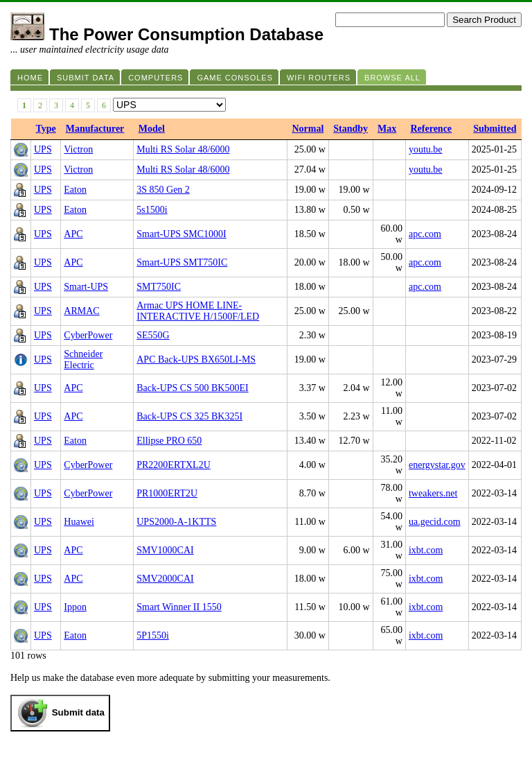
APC (73, 234)
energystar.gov (437, 465)
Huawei (79, 522)
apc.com (425, 234)
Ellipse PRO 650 (169, 441)
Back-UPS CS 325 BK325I (189, 416)
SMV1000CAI (165, 550)
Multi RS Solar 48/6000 (183, 149)
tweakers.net (433, 493)
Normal (308, 129)
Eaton (75, 190)
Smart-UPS (86, 287)
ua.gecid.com (435, 522)
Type (46, 129)
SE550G (153, 335)
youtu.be (426, 149)
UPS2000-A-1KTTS (176, 522)
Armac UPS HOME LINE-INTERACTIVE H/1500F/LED (198, 311)
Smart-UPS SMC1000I (181, 234)
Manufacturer (95, 129)
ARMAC (81, 311)
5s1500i (152, 210)
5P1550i (153, 635)
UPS (43, 149)
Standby (351, 129)
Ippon (75, 607)
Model (152, 129)
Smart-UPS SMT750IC (182, 262)
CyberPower (88, 335)
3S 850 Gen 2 (163, 190)
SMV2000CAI (165, 579)
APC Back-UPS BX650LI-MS (196, 359)
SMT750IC (159, 287)
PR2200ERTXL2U (174, 465)
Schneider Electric (83, 359)
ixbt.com (426, 550)
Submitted (495, 129)
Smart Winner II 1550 (179, 607)
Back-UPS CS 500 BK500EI (192, 388)
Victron (78, 149)
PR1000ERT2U (167, 493)
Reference (431, 129)
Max (387, 129)
